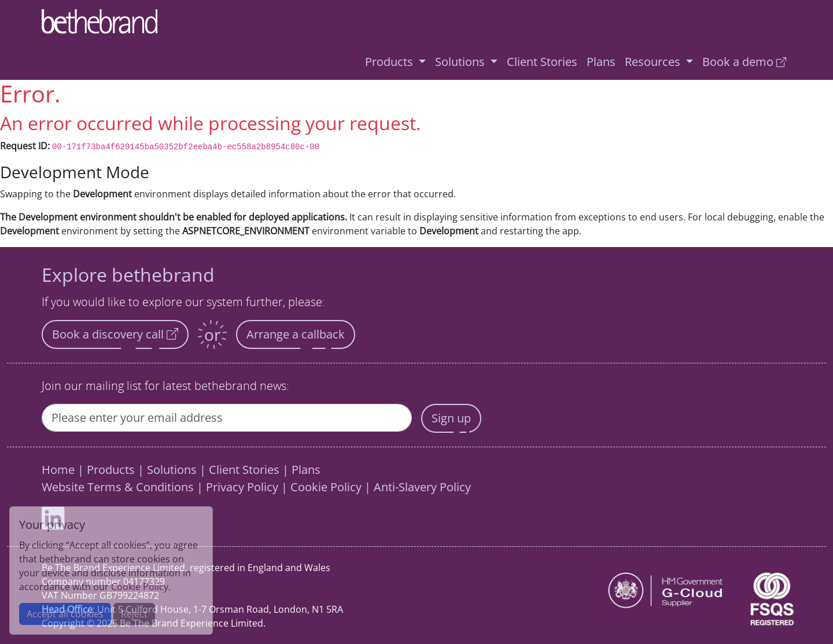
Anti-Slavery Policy (422, 487)
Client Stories (542, 62)
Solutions (172, 470)
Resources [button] (654, 62)
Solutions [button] (461, 62)
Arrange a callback (296, 334)
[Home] (412, 22)
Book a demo (744, 62)
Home (58, 470)
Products (111, 470)
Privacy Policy (242, 487)
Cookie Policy (326, 487)
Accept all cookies (65, 614)
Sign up (451, 418)
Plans (601, 62)
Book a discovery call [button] (115, 334)
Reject (134, 614)
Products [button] (390, 62)
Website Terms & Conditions (118, 487)
